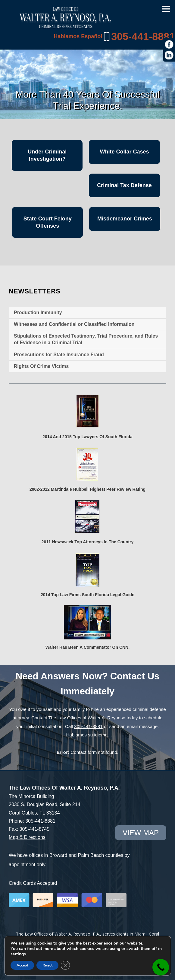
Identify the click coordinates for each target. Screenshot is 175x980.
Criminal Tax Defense (124, 185)
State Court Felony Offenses (48, 222)
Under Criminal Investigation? (47, 155)
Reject (47, 965)
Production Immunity (38, 313)
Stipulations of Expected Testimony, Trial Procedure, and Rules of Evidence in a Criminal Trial (86, 339)
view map (141, 833)
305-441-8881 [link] (143, 36)
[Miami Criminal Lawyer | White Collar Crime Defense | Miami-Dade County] (65, 25)
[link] (161, 967)
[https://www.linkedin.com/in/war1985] (169, 55)
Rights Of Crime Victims (41, 366)
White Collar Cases (124, 152)
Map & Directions (27, 837)
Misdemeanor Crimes (125, 219)
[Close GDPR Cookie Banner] (65, 965)
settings (18, 954)
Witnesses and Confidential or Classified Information (74, 324)
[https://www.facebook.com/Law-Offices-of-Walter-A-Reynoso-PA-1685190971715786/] (169, 44)
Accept (22, 965)
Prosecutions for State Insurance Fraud (59, 355)
